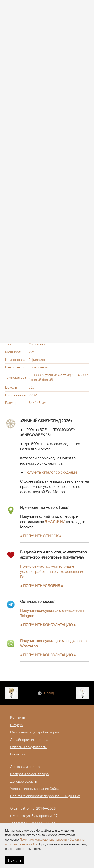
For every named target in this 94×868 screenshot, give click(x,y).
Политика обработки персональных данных (45, 796)
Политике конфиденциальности (43, 839)
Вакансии (18, 754)
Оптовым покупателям (28, 747)
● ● (48, 625)
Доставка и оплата (25, 767)
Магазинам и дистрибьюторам (35, 732)
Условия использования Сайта (35, 789)
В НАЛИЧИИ (55, 522)
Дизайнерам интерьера (29, 740)
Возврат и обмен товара (29, 774)
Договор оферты (23, 781)
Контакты (18, 717)
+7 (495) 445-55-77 (40, 823)
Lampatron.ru (24, 808)
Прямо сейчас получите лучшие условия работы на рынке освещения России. (52, 572)
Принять (15, 860)
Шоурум (17, 725)
